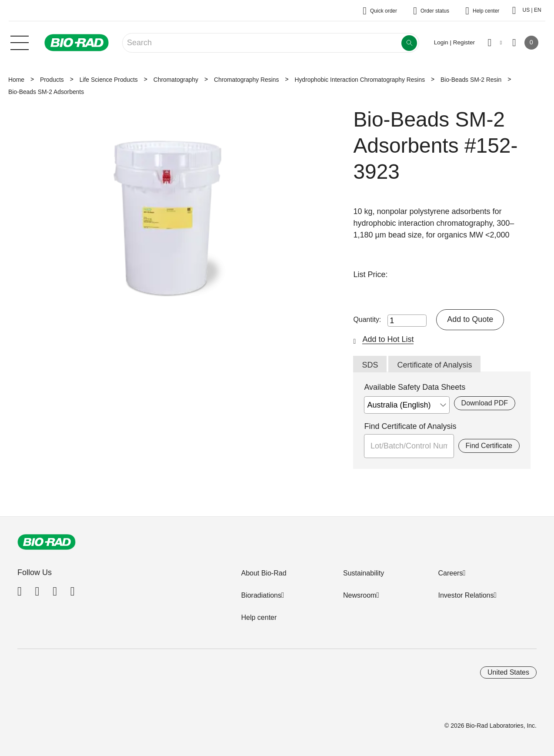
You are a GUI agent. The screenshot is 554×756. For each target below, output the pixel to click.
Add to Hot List (388, 339)
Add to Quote (470, 319)
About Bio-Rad (264, 573)
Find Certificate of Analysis (410, 426)
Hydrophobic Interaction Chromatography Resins (360, 80)
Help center (259, 617)
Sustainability (364, 573)
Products (52, 80)
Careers (450, 573)
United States (508, 672)
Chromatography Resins (246, 80)
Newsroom (360, 595)
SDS (370, 365)
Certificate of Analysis (434, 365)
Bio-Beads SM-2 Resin (471, 80)
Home (16, 80)
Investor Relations (466, 595)
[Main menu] (20, 42)
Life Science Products (109, 80)
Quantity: (367, 319)
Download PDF (485, 403)
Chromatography (176, 80)
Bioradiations (261, 595)
